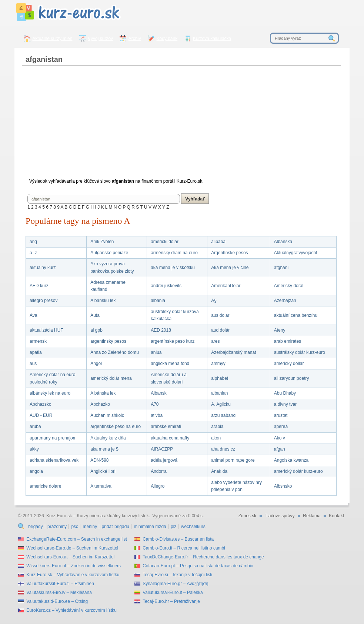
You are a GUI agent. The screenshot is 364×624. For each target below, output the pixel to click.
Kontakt (336, 516)
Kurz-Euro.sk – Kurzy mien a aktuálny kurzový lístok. (98, 516)
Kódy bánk (167, 39)
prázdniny (57, 527)
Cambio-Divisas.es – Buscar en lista (178, 539)
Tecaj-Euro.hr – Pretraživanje (171, 601)
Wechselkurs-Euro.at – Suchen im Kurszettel (70, 557)
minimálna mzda (150, 527)
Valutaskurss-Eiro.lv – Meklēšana (59, 593)
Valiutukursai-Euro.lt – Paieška (173, 593)
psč (75, 527)
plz (173, 527)
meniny (90, 527)
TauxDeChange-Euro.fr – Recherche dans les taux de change (203, 557)
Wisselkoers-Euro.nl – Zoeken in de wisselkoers (74, 566)
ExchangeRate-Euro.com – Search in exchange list (76, 539)
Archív (135, 39)
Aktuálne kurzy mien (52, 39)
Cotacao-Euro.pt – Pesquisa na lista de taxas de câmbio (198, 566)
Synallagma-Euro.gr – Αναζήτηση (175, 584)
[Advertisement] (181, 125)
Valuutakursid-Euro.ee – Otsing (57, 601)
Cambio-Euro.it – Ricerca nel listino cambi (184, 548)
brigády (35, 527)
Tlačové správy (280, 516)
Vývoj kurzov (100, 39)
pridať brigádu (115, 527)
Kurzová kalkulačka (212, 39)
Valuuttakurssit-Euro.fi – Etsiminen (60, 584)
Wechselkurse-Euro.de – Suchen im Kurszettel (72, 548)
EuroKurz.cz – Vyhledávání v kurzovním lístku (71, 610)
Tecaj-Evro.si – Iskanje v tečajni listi (177, 575)
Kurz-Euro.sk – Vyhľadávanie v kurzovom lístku (73, 575)
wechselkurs (193, 527)
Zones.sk (247, 516)
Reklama (312, 516)
